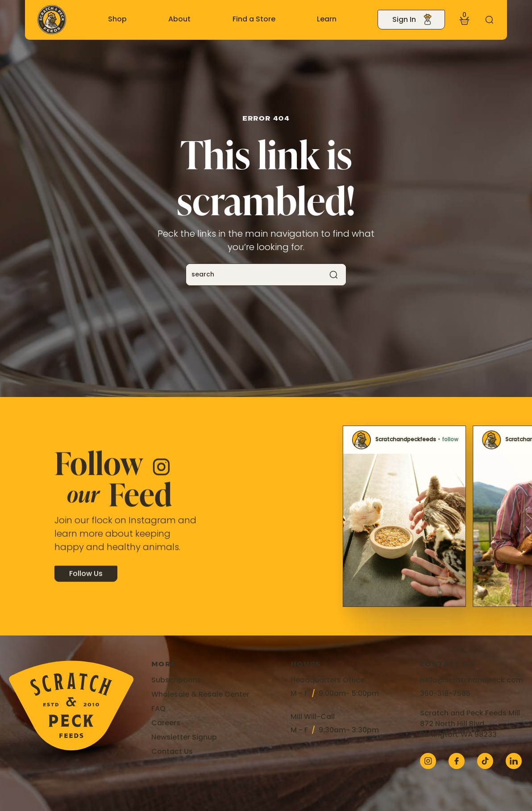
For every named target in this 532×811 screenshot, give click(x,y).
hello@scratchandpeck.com (472, 681)
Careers (166, 723)
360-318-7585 (445, 694)
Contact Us (172, 752)
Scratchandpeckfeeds (308, 440)
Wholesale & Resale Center (200, 695)
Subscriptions (176, 681)
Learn (327, 20)
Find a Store (254, 20)
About (179, 20)
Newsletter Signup (184, 738)
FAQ (158, 709)
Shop (117, 20)
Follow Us (86, 582)
